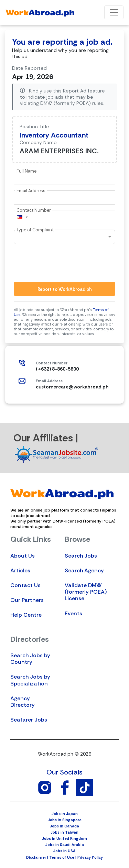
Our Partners (27, 600)
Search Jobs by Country (30, 659)
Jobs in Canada (64, 826)
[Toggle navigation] (114, 12)
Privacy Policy (90, 857)
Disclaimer (36, 857)
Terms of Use (62, 857)
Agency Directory (23, 702)
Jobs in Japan (65, 814)
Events (73, 613)
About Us (23, 556)
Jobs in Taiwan (64, 832)
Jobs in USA (64, 851)
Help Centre (26, 615)
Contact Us (25, 585)
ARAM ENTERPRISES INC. (59, 151)
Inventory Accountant (54, 135)
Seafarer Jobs (29, 720)
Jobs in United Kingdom (64, 838)
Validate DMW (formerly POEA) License (86, 592)
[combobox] (22, 217)
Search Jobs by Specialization (30, 680)
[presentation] (66, 263)
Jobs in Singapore (65, 820)
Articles (20, 570)
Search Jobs (81, 556)
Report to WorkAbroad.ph (65, 289)
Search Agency (84, 570)
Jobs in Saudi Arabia (65, 845)
